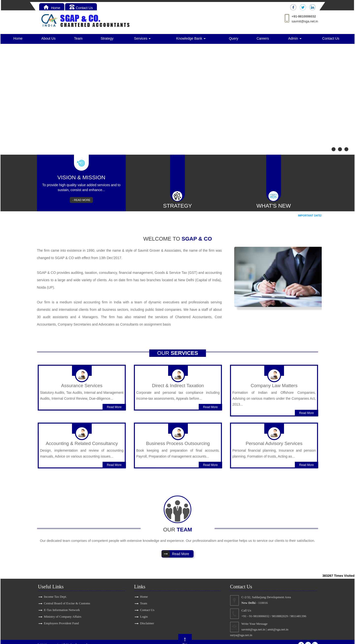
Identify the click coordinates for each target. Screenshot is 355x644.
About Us (49, 38)
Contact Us (81, 8)
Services (142, 38)
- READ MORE (81, 200)
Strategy (107, 38)
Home (52, 8)
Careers (263, 38)
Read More (121, 401)
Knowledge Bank (191, 38)
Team (78, 38)
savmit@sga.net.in (305, 21)
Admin (295, 38)
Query (233, 38)
